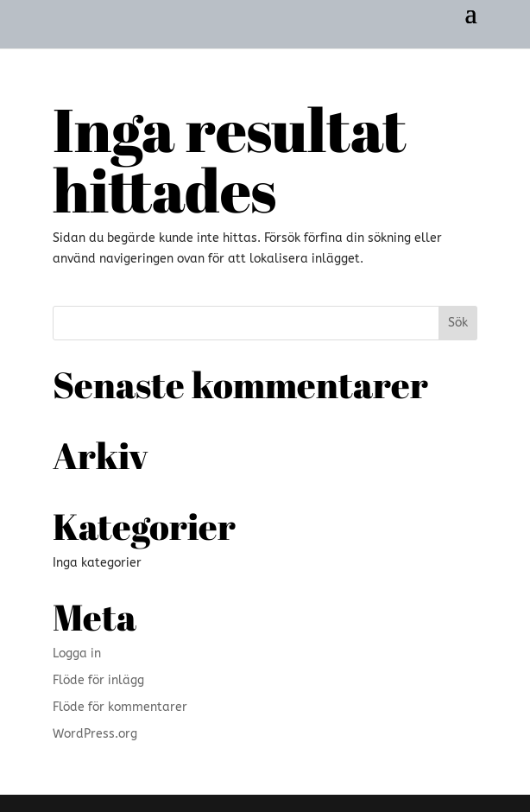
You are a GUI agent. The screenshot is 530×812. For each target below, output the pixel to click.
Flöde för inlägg (98, 680)
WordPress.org (95, 734)
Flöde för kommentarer (120, 707)
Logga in (77, 653)
